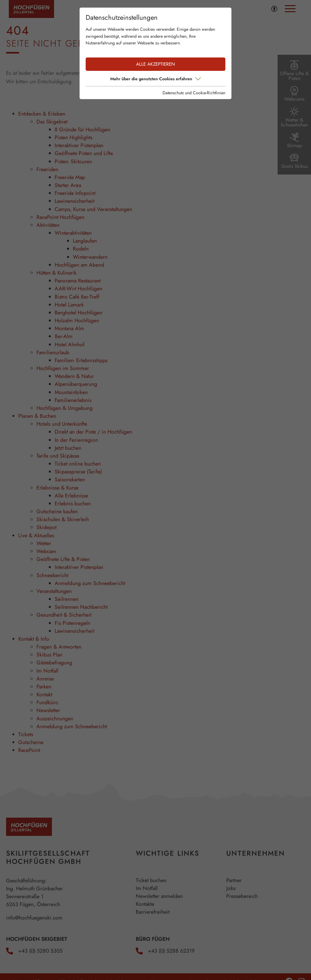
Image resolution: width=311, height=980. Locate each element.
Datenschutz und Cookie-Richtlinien (194, 93)
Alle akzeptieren (155, 64)
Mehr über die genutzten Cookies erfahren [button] (155, 79)
